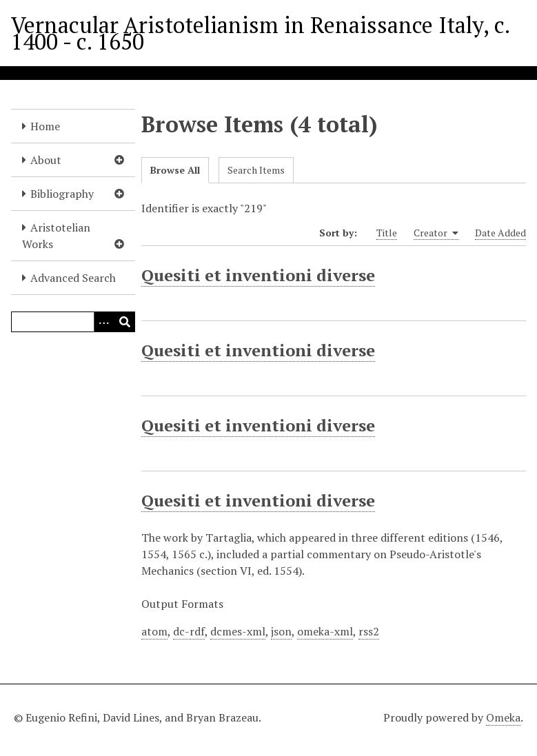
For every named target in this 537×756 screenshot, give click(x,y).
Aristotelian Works (56, 236)
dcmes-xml (238, 631)
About (46, 160)
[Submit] (125, 322)
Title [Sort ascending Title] (387, 233)
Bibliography (62, 194)
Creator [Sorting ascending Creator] (436, 233)
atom (154, 631)
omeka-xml (325, 631)
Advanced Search (73, 278)
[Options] (104, 322)
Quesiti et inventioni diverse (258, 275)
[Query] (73, 322)
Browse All (175, 170)
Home (45, 126)
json (281, 631)
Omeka (503, 717)
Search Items (256, 170)
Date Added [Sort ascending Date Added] (500, 233)
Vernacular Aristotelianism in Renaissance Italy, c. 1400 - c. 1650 (260, 33)
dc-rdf (189, 631)
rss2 (369, 631)
